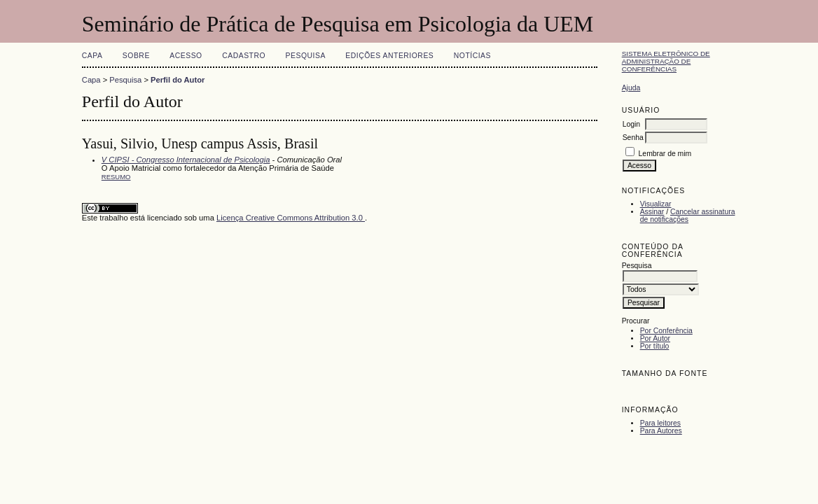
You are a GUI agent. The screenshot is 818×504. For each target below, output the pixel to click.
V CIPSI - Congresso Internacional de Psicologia (186, 160)
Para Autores (661, 431)
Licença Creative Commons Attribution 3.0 (291, 218)
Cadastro (244, 56)
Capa (92, 56)
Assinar (652, 212)
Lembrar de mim (665, 154)
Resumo (116, 177)
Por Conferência (666, 331)
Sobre (136, 56)
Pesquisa (306, 56)
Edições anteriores (389, 56)
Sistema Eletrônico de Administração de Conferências (666, 61)
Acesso (186, 56)
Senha (633, 138)
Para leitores (660, 423)
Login (631, 124)
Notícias (472, 56)
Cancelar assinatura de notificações (688, 216)
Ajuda (631, 88)
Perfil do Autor (178, 80)
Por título (655, 346)
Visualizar (656, 204)
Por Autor (655, 338)
